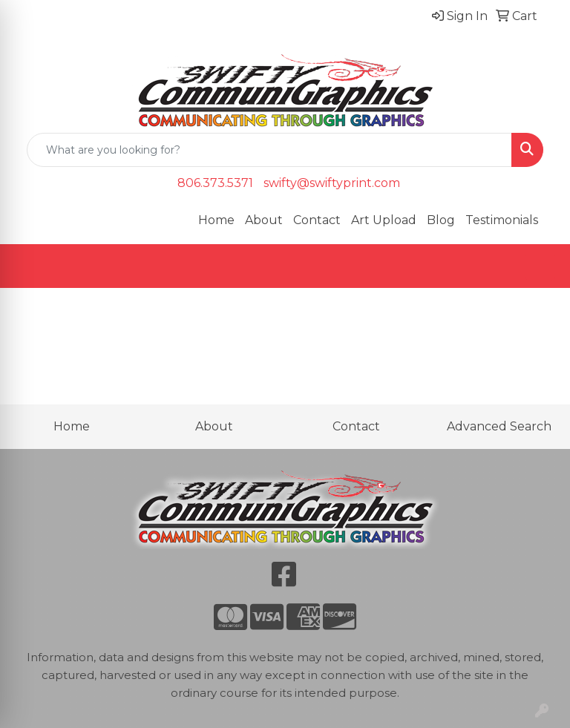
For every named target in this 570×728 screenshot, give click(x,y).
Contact (317, 220)
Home (216, 220)
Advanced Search (499, 426)
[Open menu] (540, 266)
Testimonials (502, 220)
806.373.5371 (215, 183)
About (264, 220)
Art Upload (384, 220)
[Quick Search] (269, 150)
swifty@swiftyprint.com (332, 183)
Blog (441, 220)
